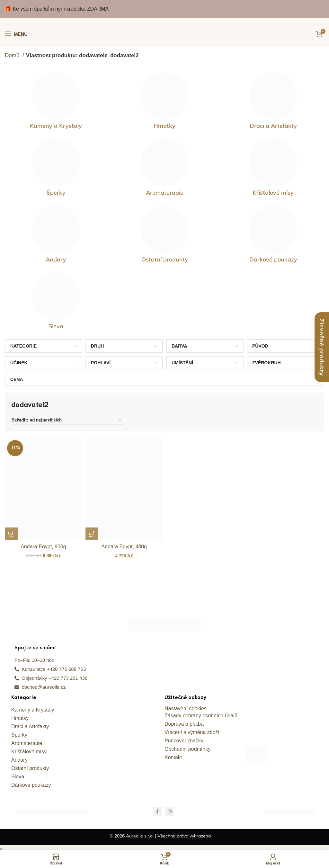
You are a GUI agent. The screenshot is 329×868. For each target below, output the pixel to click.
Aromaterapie (27, 741)
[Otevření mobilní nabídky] (16, 34)
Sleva (18, 774)
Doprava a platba (184, 721)
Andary (19, 757)
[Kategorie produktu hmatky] (164, 102)
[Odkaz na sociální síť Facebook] (157, 809)
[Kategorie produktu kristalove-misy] (273, 169)
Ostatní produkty (30, 766)
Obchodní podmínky (187, 746)
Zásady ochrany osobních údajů (201, 713)
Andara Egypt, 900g (42, 544)
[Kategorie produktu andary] (56, 236)
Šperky (19, 732)
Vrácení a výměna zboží (192, 730)
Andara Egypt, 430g (124, 544)
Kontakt (173, 755)
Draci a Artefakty (30, 724)
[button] (11, 531)
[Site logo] (165, 34)
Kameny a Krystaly (33, 707)
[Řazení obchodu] (67, 420)
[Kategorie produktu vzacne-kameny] (56, 102)
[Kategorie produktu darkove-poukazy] (273, 236)
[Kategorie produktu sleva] (56, 303)
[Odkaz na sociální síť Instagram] (170, 809)
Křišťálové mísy (29, 749)
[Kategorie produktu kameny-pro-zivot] (164, 169)
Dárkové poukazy (31, 782)
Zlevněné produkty (322, 347)
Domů (13, 55)
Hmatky (20, 716)
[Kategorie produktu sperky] (56, 169)
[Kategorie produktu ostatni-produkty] (164, 236)
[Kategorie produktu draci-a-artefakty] (273, 102)
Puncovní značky (184, 738)
